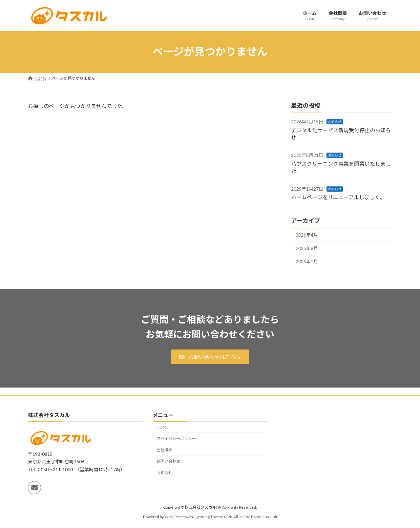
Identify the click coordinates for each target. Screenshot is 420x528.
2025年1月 (307, 261)
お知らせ (335, 122)
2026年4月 (307, 235)
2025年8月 (307, 248)
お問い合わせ (168, 461)
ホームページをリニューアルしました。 (338, 197)
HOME (163, 427)
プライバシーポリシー (176, 438)
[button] (210, 357)
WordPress (175, 517)
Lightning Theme (208, 517)
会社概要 (164, 450)
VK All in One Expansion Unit (252, 517)
